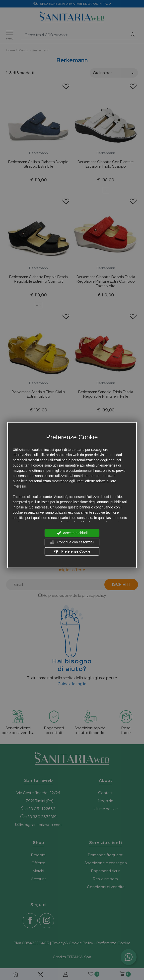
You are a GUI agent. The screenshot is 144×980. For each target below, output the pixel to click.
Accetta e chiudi (72, 533)
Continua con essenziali (72, 542)
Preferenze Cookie (72, 551)
